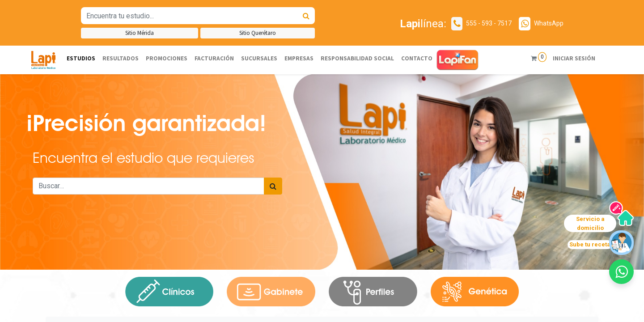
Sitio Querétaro (258, 33)
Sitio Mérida (140, 33)
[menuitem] (81, 59)
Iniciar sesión (574, 58)
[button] (621, 272)
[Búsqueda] (306, 16)
